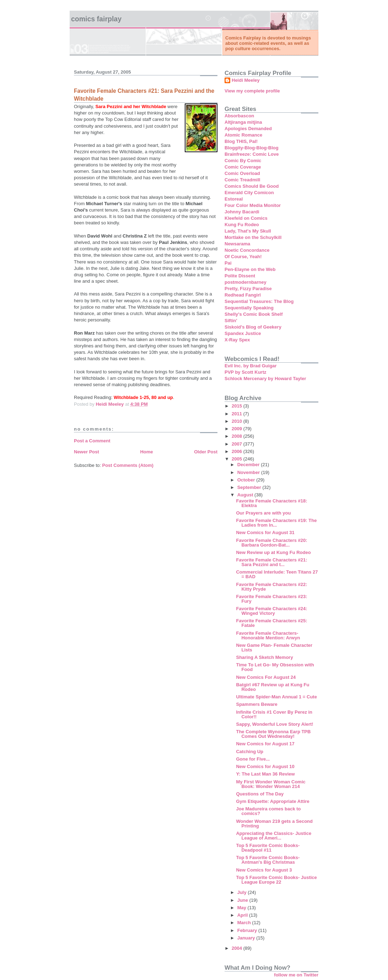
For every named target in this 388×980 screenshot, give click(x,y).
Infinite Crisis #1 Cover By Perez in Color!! (274, 714)
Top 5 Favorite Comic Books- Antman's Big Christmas (268, 860)
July (243, 892)
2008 (238, 436)
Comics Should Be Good (252, 186)
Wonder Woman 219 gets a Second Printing (274, 824)
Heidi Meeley (246, 80)
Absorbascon (239, 116)
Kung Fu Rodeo (242, 225)
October (247, 480)
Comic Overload (242, 173)
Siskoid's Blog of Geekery (253, 327)
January (247, 938)
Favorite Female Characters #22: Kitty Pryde (271, 587)
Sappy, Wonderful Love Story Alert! (274, 724)
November (249, 472)
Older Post (206, 452)
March (245, 923)
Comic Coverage (243, 167)
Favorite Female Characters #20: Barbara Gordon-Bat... (271, 543)
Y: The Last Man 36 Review (265, 774)
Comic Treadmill (242, 180)
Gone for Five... (253, 759)
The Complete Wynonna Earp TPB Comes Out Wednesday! (273, 734)
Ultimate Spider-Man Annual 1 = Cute (276, 697)
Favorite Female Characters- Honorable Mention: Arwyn (268, 635)
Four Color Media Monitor (253, 205)
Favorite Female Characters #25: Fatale (271, 623)
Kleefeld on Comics (246, 218)
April (243, 915)
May (242, 908)
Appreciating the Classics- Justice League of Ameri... (274, 836)
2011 (238, 414)
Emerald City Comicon (249, 193)
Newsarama (237, 244)
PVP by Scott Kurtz (246, 372)
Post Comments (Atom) (128, 465)
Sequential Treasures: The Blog (259, 301)
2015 (238, 406)
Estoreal (234, 199)
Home (146, 452)
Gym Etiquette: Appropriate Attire (273, 801)
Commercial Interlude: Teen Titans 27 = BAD (277, 574)
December (249, 465)
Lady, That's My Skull (248, 231)
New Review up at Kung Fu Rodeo (273, 552)
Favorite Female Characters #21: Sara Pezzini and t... (271, 562)
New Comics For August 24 (266, 677)
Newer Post (87, 452)
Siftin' (231, 321)
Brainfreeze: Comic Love (252, 154)
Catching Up (250, 752)
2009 (238, 429)
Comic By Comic (243, 161)
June (243, 900)
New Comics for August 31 (265, 532)
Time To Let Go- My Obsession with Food (275, 667)
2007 (238, 444)
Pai (228, 263)
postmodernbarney (246, 282)
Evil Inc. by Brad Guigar (251, 366)
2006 (238, 451)
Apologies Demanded (248, 129)
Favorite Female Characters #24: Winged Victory (271, 611)
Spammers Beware (257, 704)
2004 (238, 948)
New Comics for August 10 (265, 766)
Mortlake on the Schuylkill (253, 237)
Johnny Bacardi (242, 212)
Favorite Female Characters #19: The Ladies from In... (276, 523)
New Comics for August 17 (265, 744)
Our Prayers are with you (263, 513)
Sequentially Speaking (249, 308)
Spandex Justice (243, 333)
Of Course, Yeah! (243, 257)
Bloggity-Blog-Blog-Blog (252, 148)
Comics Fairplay (96, 19)
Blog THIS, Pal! (241, 141)
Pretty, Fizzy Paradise (248, 289)
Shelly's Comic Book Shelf (254, 314)
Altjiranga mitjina (243, 122)
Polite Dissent (240, 276)
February (248, 930)
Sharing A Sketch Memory (264, 657)
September (250, 487)
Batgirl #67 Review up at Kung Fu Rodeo (273, 687)
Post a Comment (92, 441)
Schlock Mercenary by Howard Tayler (265, 379)
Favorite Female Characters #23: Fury (271, 599)
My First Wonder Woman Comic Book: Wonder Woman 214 (271, 784)
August (246, 495)
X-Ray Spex (237, 340)
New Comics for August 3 (264, 870)
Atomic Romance (243, 135)
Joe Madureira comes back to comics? (268, 811)
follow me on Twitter (296, 975)
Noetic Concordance (247, 250)
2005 (238, 459)
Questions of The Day (260, 794)
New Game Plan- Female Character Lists (274, 648)
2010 (238, 421)
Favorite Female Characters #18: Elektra (271, 503)
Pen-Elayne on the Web (250, 269)
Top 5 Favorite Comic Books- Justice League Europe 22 (276, 880)
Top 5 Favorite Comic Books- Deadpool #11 (268, 848)
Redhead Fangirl (243, 295)
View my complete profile (252, 91)
